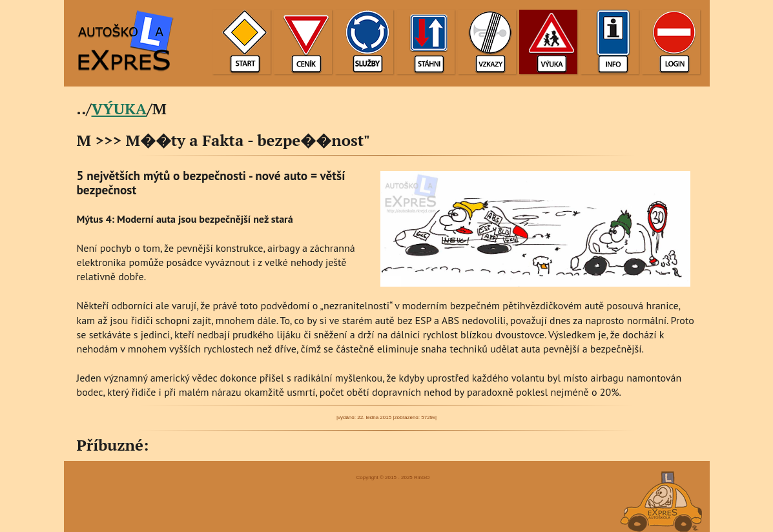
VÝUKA (119, 108)
